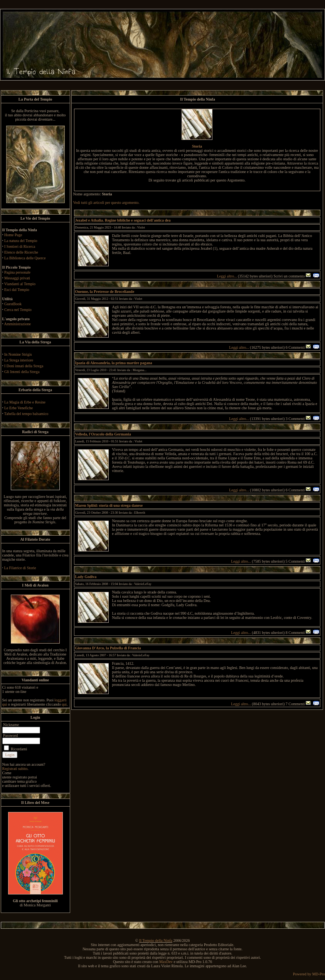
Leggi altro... (227, 276)
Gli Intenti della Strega (22, 372)
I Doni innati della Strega (24, 366)
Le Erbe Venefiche (19, 408)
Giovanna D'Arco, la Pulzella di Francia (108, 648)
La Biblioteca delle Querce (25, 258)
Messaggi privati (17, 278)
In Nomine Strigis (18, 354)
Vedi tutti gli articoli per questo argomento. (106, 203)
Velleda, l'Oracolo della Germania (103, 434)
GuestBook (13, 304)
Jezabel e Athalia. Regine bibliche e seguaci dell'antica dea (123, 220)
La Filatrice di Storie (20, 568)
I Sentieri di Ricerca (20, 246)
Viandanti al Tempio (20, 284)
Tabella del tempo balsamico (26, 414)
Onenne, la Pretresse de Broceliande (105, 292)
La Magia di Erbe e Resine (25, 402)
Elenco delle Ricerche (21, 252)
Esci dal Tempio (17, 290)
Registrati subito (15, 769)
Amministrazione (17, 324)
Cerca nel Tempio (18, 310)
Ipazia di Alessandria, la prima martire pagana (114, 363)
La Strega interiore (19, 360)
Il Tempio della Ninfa (156, 940)
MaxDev (166, 962)
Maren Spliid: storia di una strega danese (109, 505)
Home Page (13, 235)
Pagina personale (17, 272)
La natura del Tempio (21, 241)
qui (64, 704)
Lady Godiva (86, 577)
